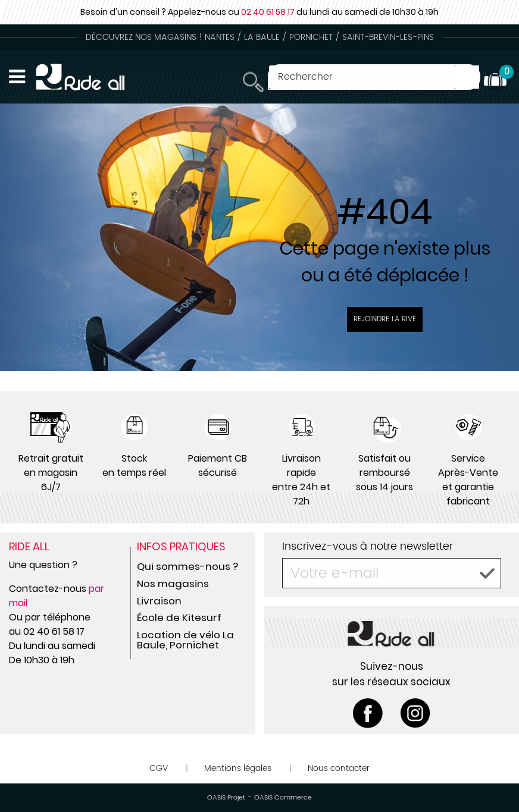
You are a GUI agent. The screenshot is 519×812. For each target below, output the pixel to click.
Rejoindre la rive (385, 319)
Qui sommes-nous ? (187, 566)
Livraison (159, 601)
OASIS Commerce (283, 798)
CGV (159, 768)
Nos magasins (173, 584)
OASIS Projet (226, 798)
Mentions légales (238, 768)
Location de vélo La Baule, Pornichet (185, 640)
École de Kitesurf (179, 617)
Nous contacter (339, 768)
